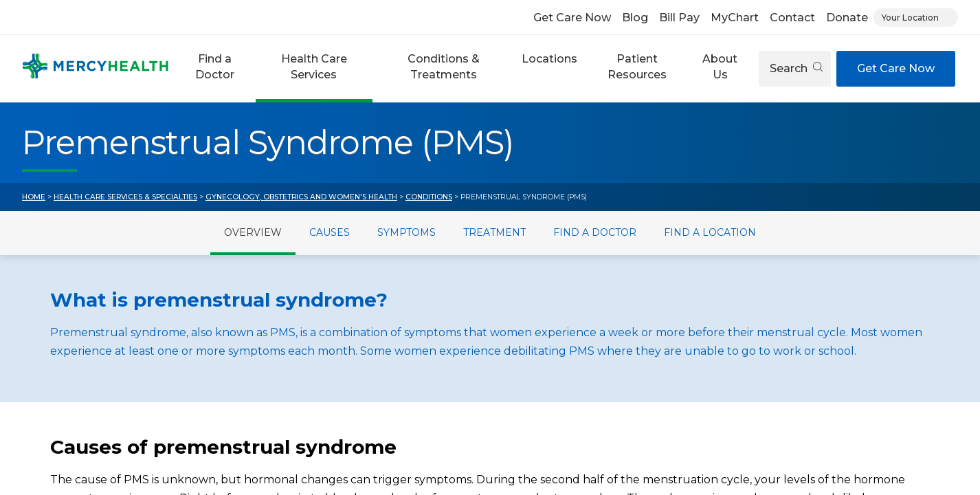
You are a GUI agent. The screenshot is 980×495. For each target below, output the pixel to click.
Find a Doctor (215, 66)
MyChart (735, 18)
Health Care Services (314, 66)
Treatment (494, 232)
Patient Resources (637, 66)
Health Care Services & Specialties (125, 197)
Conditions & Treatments (444, 66)
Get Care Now (572, 18)
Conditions (429, 197)
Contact (792, 18)
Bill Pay (679, 18)
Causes (330, 232)
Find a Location (710, 232)
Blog (635, 18)
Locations (549, 59)
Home (34, 197)
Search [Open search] (796, 68)
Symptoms (407, 232)
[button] (215, 69)
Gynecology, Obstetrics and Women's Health (301, 197)
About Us (720, 66)
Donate (847, 18)
